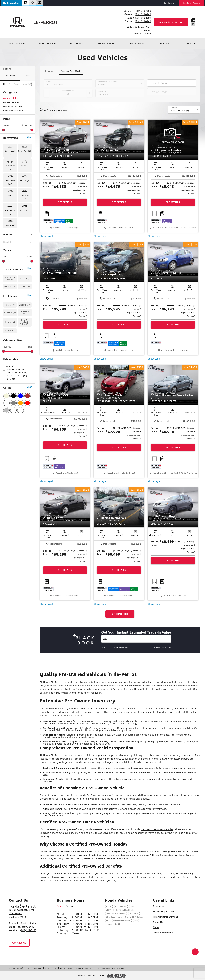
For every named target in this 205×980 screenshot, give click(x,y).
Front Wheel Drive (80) (17, 373)
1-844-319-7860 (143, 11)
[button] (11, 3)
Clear (29, 137)
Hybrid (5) (10, 322)
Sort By (174, 108)
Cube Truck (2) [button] (10, 153)
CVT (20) (25, 279)
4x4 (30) (10, 366)
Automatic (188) (10, 279)
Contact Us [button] (19, 943)
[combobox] (137, 11)
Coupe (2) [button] (25, 166)
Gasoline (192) (25, 312)
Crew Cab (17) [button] (25, 197)
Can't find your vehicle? (162, 647)
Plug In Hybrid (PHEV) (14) (25, 322)
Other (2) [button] (10, 195)
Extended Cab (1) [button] (10, 212)
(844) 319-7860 (143, 14)
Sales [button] (60, 906)
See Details (65, 202)
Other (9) (10, 331)
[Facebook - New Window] (13, 953)
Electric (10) (25, 305)
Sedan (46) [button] (10, 225)
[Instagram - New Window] (21, 953)
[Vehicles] (136, 639)
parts (86, 762)
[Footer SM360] (117, 976)
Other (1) (11, 379)
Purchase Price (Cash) (71, 71)
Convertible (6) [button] (10, 167)
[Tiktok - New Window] (28, 953)
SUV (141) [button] (25, 210)
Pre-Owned (10, 76)
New (28, 76)
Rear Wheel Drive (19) (17, 376)
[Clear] (32, 84)
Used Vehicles (11, 98)
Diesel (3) (10, 305)
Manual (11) (10, 286)
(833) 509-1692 (143, 18)
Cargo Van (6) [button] (25, 151)
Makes (17, 235)
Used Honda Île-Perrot (14, 111)
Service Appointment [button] (171, 22)
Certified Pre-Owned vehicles (157, 829)
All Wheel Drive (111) (16, 369)
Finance (49, 71)
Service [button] (70, 906)
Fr (193, 24)
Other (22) (25, 286)
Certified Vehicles (11, 102)
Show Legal (46, 236)
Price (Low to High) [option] (180, 111)
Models (17, 242)
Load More (121, 614)
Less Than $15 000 (12, 107)
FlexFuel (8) (10, 312)
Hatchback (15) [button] (10, 182)
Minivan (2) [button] (25, 181)
